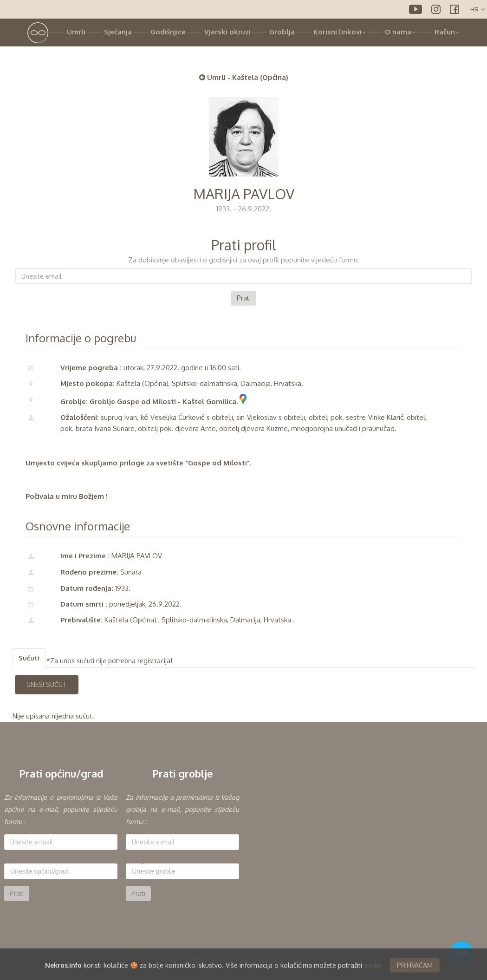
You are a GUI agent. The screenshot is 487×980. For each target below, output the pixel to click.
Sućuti (29, 658)
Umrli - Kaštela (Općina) (244, 77)
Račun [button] (447, 32)
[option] (61, 846)
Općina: (15, 860)
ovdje (373, 972)
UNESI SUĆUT (47, 684)
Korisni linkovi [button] (340, 32)
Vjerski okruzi (227, 32)
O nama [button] (400, 32)
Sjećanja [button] (118, 32)
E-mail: (14, 831)
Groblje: (137, 860)
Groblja (282, 32)
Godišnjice (168, 32)
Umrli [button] (76, 32)
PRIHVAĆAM (415, 972)
